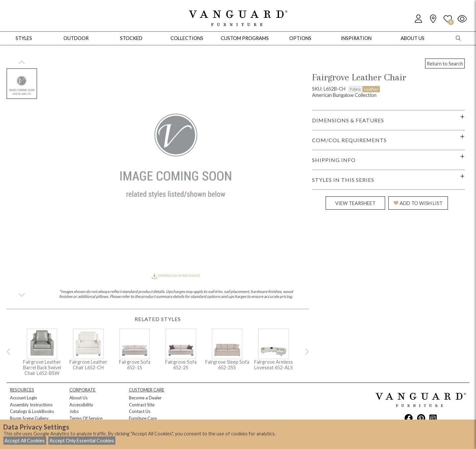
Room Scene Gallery (29, 418)
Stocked (131, 38)
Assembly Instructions (31, 405)
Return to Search (445, 64)
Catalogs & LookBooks (32, 411)
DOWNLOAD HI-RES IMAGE (176, 275)
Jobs (74, 411)
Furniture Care (143, 418)
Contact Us (140, 411)
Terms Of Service (86, 418)
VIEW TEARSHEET (355, 203)
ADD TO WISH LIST (418, 203)
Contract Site (142, 405)
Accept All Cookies (25, 441)
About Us (79, 398)
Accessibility (81, 405)
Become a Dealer (145, 398)
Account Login (23, 398)
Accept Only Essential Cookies (82, 441)
